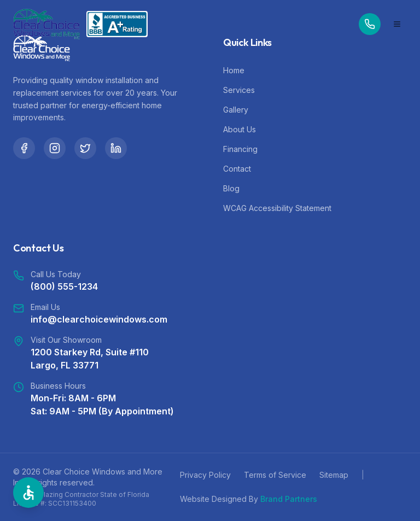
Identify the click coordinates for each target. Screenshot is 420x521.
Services (239, 90)
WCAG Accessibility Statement (277, 208)
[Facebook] (24, 148)
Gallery (236, 110)
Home (234, 70)
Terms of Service (275, 475)
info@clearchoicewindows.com (99, 319)
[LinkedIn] (116, 148)
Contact (237, 169)
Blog (231, 188)
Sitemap (334, 475)
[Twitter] (85, 148)
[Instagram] (55, 148)
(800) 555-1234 (64, 286)
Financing (240, 149)
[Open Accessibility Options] (28, 493)
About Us (240, 129)
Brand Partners (289, 499)
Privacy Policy (205, 475)
